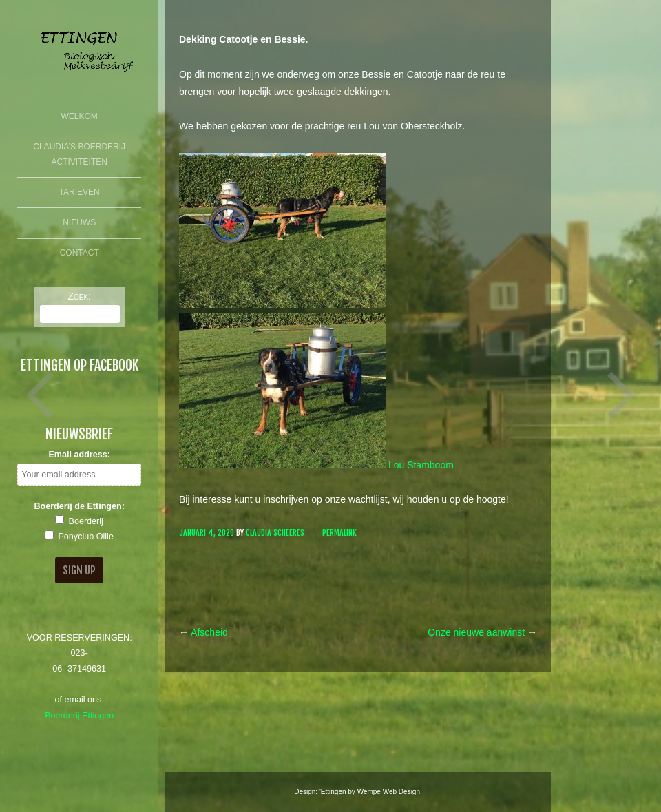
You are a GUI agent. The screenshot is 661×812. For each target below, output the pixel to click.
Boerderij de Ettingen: (79, 506)
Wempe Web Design (389, 792)
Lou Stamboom (421, 465)
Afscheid (203, 632)
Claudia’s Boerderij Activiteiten (79, 154)
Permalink (339, 533)
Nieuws (79, 222)
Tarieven (80, 192)
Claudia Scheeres (275, 533)
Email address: (79, 455)
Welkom (80, 116)
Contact (80, 253)
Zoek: (79, 296)
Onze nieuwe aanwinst (482, 632)
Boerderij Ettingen (79, 716)
